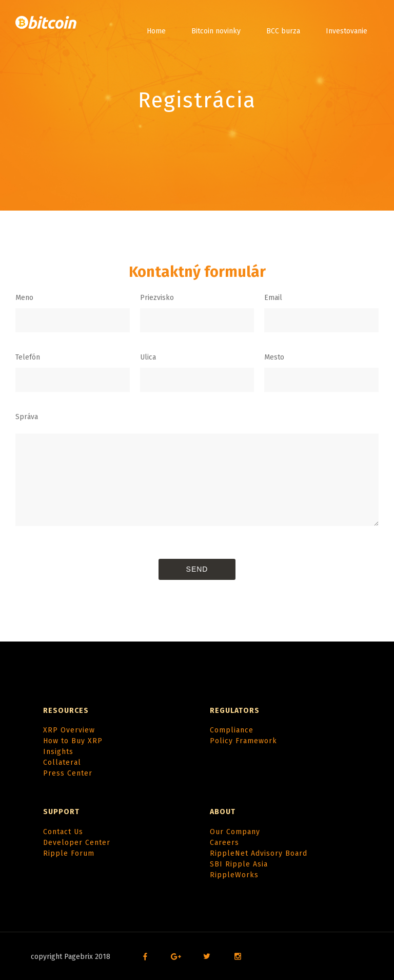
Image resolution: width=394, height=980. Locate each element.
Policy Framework (243, 741)
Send (197, 569)
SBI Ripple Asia (239, 864)
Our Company (235, 832)
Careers (224, 843)
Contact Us (63, 832)
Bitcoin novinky (216, 31)
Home (156, 31)
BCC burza (283, 31)
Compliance (232, 730)
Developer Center (77, 843)
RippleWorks (234, 875)
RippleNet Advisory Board (259, 853)
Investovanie (347, 31)
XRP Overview (69, 730)
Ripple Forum (69, 853)
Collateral (62, 762)
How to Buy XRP (73, 741)
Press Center (68, 773)
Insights (58, 752)
